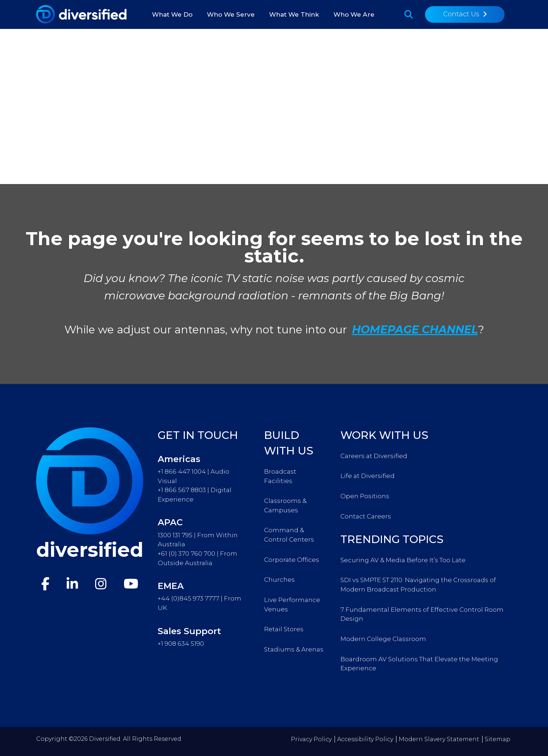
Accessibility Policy (365, 739)
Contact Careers (366, 516)
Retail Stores (284, 629)
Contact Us (461, 14)
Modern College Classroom (383, 639)
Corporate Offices (292, 559)
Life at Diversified (368, 476)
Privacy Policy (311, 739)
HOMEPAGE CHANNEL (415, 330)
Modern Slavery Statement (439, 739)
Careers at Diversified (374, 456)
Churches (279, 579)
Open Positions (365, 496)
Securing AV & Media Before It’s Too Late (403, 560)
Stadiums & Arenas (294, 649)
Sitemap (498, 739)
